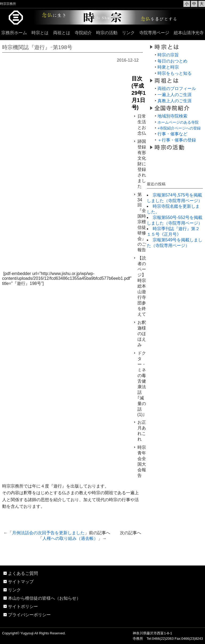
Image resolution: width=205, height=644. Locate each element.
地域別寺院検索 (172, 116)
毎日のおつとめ (172, 61)
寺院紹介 (83, 33)
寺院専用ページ (154, 33)
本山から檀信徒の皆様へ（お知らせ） (44, 598)
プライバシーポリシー (29, 615)
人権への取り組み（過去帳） (70, 538)
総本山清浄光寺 (189, 33)
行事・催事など (172, 134)
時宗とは (40, 33)
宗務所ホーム (14, 33)
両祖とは (62, 33)
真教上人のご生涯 (175, 101)
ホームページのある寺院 (178, 122)
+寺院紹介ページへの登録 (179, 128)
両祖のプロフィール (177, 89)
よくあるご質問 (23, 573)
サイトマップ (21, 582)
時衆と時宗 (168, 67)
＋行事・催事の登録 (177, 140)
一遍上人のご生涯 (175, 95)
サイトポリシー (23, 606)
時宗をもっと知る (175, 73)
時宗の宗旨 (168, 55)
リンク (128, 33)
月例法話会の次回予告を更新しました (48, 533)
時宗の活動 (107, 33)
